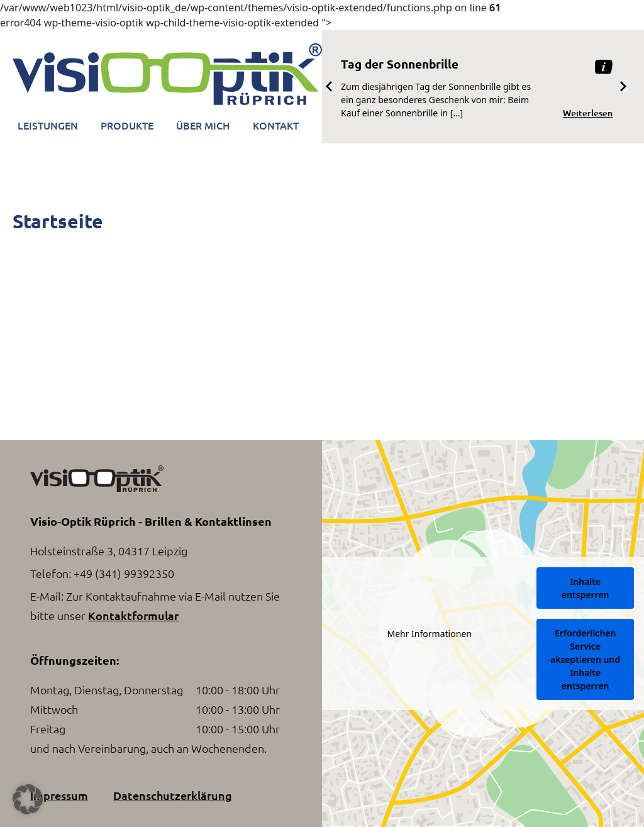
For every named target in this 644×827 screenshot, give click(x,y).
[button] (28, 799)
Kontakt (276, 125)
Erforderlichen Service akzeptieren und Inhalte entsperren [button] (585, 659)
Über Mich (203, 125)
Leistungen (48, 125)
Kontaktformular (133, 615)
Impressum (59, 795)
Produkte (127, 125)
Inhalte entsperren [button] (586, 588)
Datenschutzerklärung (173, 795)
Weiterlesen (588, 113)
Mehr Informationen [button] (429, 634)
